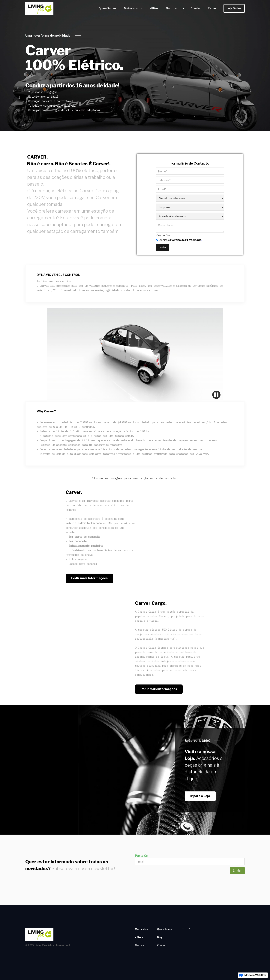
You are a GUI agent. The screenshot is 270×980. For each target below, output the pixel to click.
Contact (162, 945)
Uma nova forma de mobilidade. (48, 36)
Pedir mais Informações (89, 578)
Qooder (195, 8)
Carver (212, 8)
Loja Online (234, 8)
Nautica (171, 8)
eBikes (154, 8)
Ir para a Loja (200, 796)
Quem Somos (108, 8)
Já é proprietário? (198, 741)
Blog (160, 937)
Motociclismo (133, 8)
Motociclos (141, 929)
